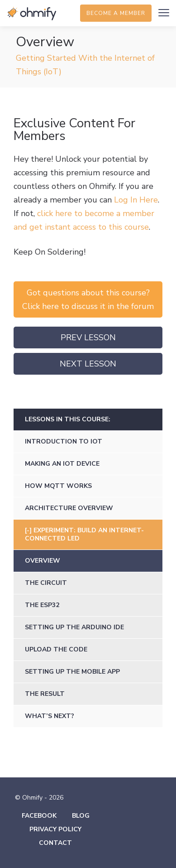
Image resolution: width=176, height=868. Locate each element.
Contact (55, 843)
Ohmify (32, 14)
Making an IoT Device (62, 464)
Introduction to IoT (64, 441)
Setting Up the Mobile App (72, 672)
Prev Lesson (88, 338)
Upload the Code (56, 649)
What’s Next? (50, 716)
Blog (81, 816)
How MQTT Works (58, 486)
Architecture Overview (69, 508)
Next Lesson (88, 364)
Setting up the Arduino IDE (74, 627)
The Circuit (46, 583)
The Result (45, 694)
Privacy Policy (55, 829)
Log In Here (136, 200)
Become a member (116, 13)
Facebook (39, 816)
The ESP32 (42, 605)
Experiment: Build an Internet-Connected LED (84, 534)
